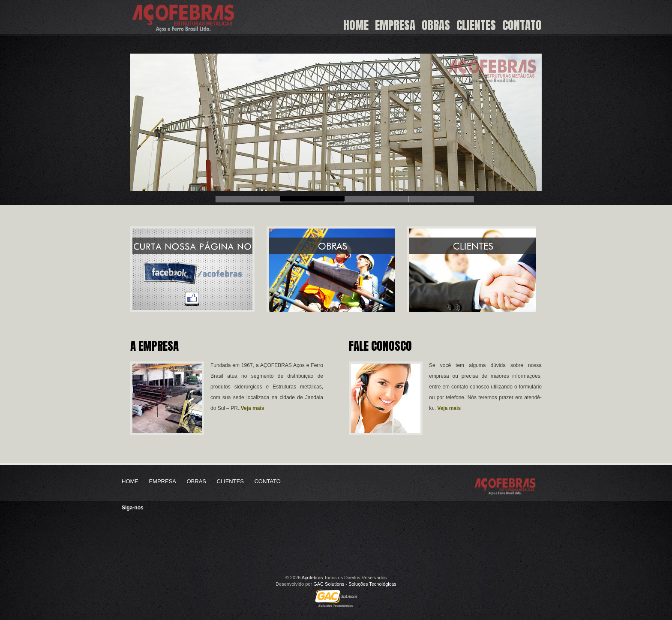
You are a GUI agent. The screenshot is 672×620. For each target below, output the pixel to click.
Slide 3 (377, 199)
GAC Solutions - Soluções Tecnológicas (355, 584)
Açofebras (312, 578)
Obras (436, 26)
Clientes (476, 26)
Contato (522, 26)
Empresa (395, 26)
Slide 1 (248, 199)
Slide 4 (441, 199)
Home (356, 26)
